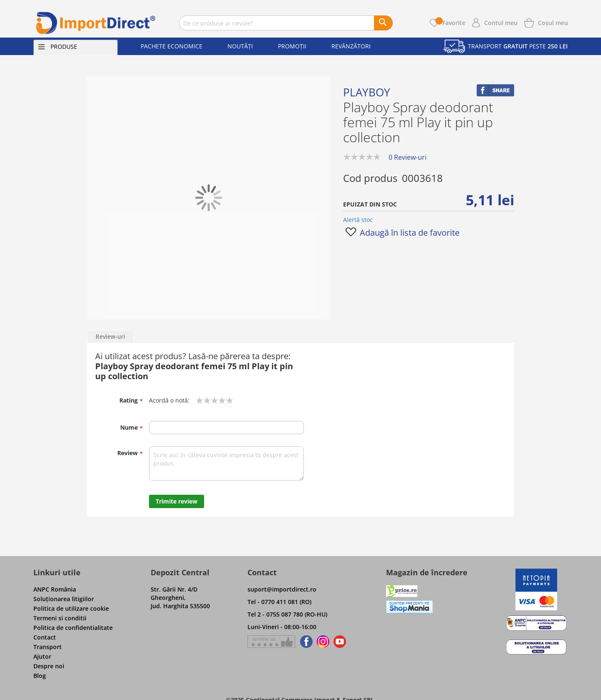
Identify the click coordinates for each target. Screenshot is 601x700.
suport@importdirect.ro (282, 589)
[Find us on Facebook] (305, 642)
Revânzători (351, 46)
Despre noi (49, 666)
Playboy (367, 92)
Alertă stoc (358, 220)
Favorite (450, 23)
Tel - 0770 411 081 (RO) (279, 602)
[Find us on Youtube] (340, 642)
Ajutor (42, 656)
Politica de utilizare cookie (71, 608)
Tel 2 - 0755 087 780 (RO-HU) (287, 614)
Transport (48, 647)
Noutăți (240, 46)
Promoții (292, 46)
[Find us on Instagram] (323, 642)
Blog (40, 676)
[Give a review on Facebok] (271, 642)
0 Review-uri (408, 157)
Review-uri (110, 336)
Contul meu (501, 23)
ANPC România (55, 589)
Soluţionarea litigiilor (64, 599)
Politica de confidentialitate (73, 628)
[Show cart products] (553, 22)
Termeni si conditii (60, 618)
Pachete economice (172, 46)
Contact (45, 637)
